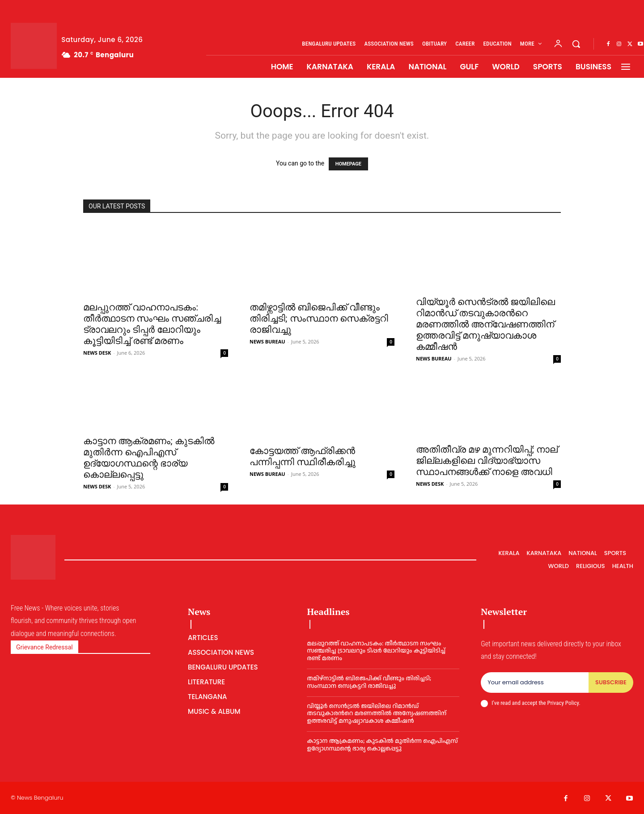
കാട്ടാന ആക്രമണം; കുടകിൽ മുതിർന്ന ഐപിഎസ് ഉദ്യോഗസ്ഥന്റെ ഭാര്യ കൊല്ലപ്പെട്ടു (149, 458)
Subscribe (611, 682)
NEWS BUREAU (267, 341)
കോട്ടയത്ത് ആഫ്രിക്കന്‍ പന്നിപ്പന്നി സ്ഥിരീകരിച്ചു (303, 456)
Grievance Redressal (44, 647)
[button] (576, 44)
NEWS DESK (97, 353)
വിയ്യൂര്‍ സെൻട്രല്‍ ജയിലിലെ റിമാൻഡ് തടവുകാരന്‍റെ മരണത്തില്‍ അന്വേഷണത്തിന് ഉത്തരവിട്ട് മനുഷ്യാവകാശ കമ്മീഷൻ (485, 324)
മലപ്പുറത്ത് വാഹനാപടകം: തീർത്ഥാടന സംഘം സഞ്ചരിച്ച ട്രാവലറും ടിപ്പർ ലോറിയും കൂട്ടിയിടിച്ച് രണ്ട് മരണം (152, 324)
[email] (534, 683)
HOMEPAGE (348, 164)
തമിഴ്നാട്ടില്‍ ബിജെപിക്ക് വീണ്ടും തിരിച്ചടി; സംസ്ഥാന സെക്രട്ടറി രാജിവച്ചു (319, 318)
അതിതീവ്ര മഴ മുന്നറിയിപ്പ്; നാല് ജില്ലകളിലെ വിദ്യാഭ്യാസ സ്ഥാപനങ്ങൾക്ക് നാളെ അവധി (487, 461)
